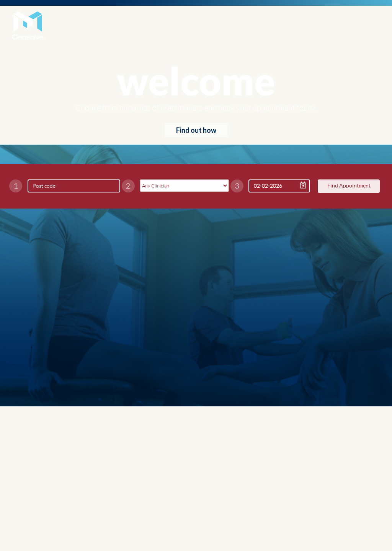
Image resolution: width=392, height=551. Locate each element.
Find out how (196, 130)
